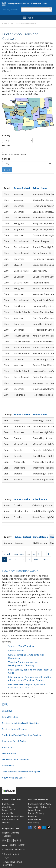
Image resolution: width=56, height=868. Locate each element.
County (6, 135)
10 (10, 559)
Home (5, 24)
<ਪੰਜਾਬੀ (21, 845)
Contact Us (8, 813)
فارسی (6, 857)
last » (46, 559)
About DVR (7, 711)
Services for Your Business (15, 729)
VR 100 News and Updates (14, 778)
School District (22, 188)
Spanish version (16, 650)
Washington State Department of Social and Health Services (28, 4)
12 (22, 559)
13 (29, 559)
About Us (7, 807)
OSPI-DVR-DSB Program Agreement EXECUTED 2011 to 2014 (27, 686)
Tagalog (6, 862)
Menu (28, 18)
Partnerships (8, 766)
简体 (4, 840)
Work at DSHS (9, 810)
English (6, 833)
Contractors (8, 747)
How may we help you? (11, 10)
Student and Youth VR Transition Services (22, 735)
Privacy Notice (35, 819)
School (6, 159)
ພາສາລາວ (16, 862)
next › (36, 559)
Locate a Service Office (13, 816)
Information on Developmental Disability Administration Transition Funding (29, 679)
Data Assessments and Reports (17, 759)
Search (50, 9)
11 (16, 559)
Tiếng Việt (7, 854)
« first (7, 554)
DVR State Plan (9, 753)
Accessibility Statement (39, 807)
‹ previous (19, 554)
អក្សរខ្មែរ (12, 845)
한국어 (18, 840)
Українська (20, 850)
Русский (7, 836)
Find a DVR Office (10, 717)
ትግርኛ (6, 865)
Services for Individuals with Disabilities (21, 723)
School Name (40, 188)
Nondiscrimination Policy (39, 804)
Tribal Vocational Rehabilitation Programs (21, 772)
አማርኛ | (16, 854)
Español (14, 833)
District (6, 146)
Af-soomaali (8, 850)
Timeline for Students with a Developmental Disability (23, 664)
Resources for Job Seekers (15, 741)
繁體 (11, 840)
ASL (12, 865)
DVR (5, 704)
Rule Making (34, 823)
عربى (5, 845)
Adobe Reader (35, 810)
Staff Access (8, 804)
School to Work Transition (22, 646)
